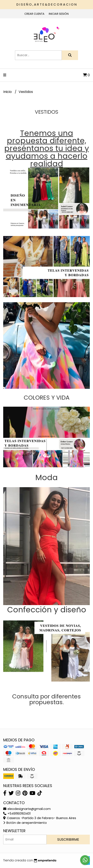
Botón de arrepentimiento (25, 823)
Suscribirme (68, 839)
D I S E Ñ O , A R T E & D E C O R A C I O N (46, 4)
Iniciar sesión (59, 14)
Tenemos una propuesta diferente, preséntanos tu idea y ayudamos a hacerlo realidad (47, 148)
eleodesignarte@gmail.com (27, 809)
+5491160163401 (17, 814)
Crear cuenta (34, 14)
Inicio (8, 92)
